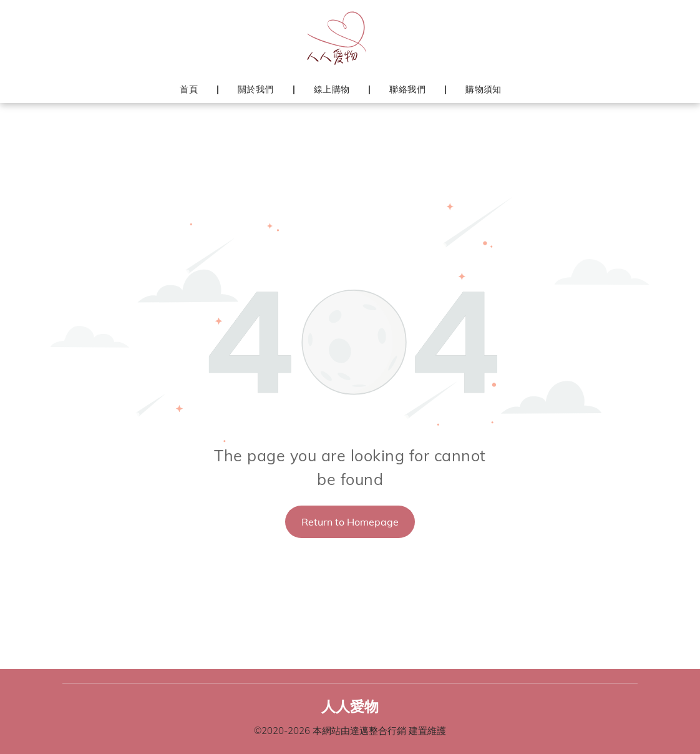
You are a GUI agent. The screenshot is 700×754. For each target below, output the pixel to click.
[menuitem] (190, 90)
